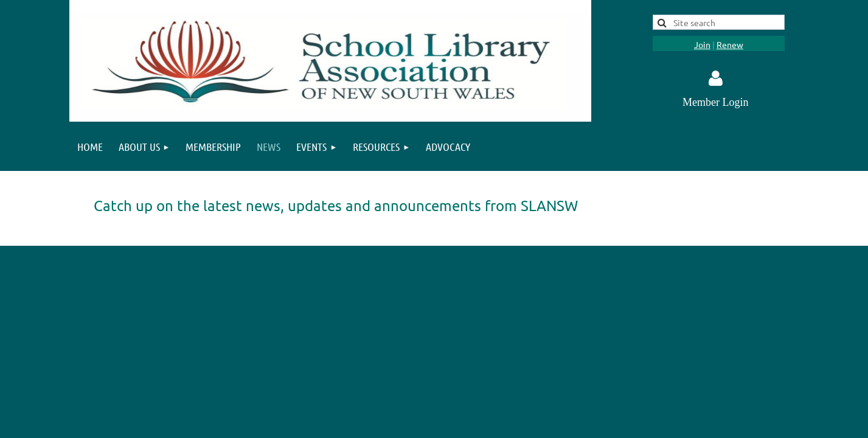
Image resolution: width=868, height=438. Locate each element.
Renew (730, 44)
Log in (715, 78)
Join (702, 44)
